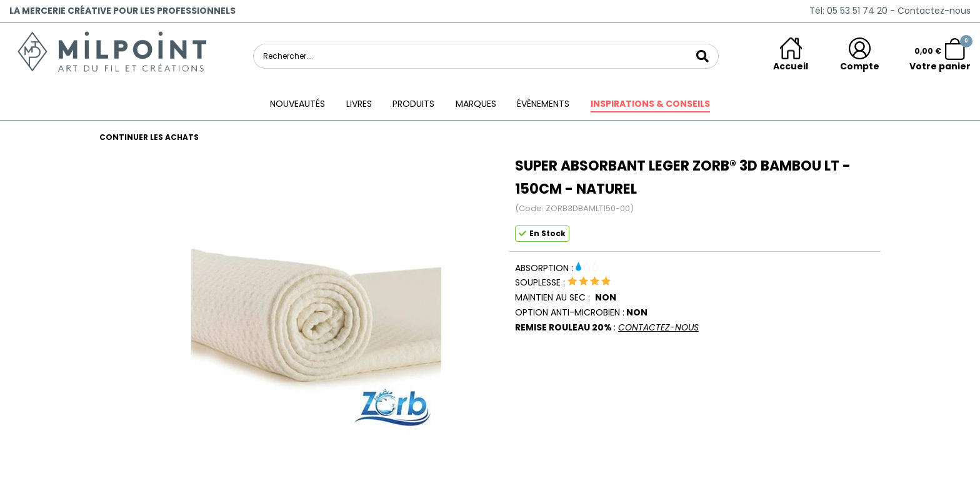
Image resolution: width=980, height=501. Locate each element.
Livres (359, 104)
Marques (476, 104)
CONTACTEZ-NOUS (658, 327)
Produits (413, 104)
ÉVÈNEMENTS (543, 104)
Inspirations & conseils (650, 104)
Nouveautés (297, 104)
